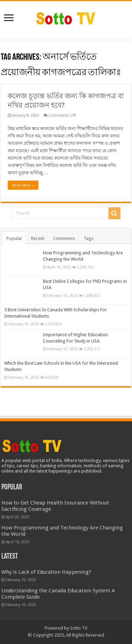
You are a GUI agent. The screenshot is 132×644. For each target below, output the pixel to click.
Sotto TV (79, 628)
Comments (64, 238)
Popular (14, 238)
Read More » (23, 185)
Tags (89, 238)
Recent (38, 238)
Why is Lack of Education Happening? (46, 572)
